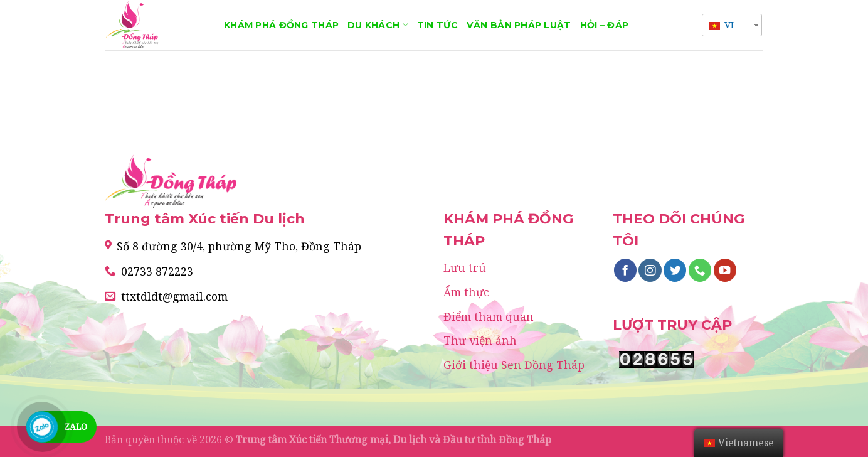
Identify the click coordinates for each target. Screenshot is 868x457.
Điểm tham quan (489, 316)
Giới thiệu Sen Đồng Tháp (514, 365)
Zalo (76, 427)
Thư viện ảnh (480, 340)
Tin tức (437, 25)
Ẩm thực (466, 292)
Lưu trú (465, 267)
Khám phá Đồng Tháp (281, 25)
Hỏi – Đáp (605, 25)
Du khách (378, 25)
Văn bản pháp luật (519, 25)
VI (721, 24)
